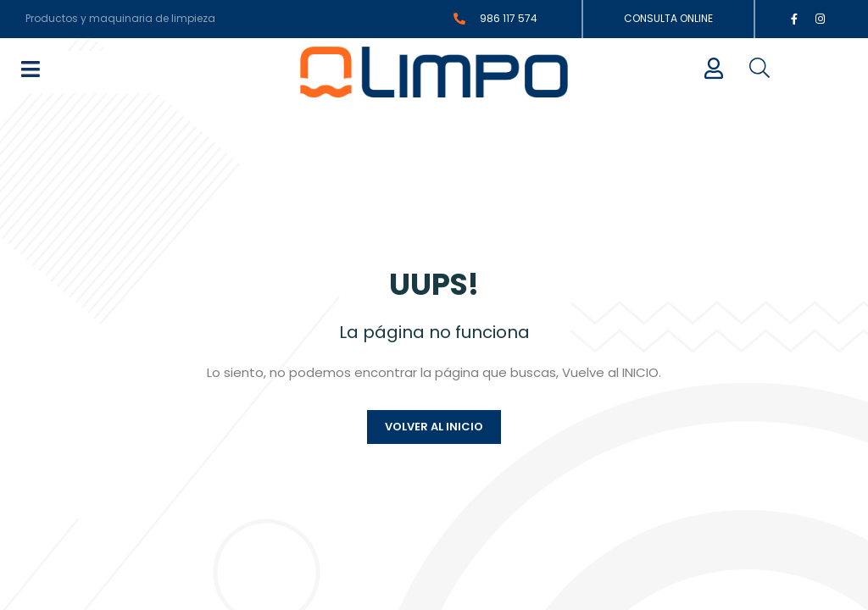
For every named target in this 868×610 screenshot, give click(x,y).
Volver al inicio (434, 445)
